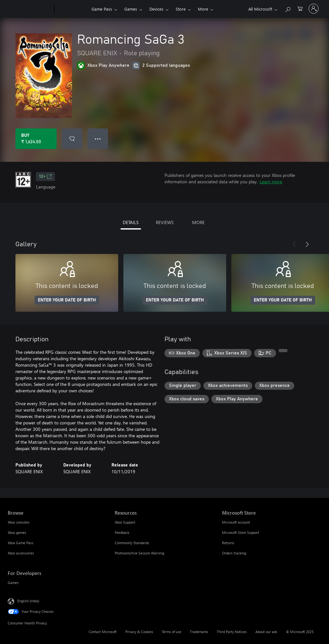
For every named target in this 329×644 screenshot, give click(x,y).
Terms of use (172, 632)
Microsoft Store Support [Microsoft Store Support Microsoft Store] (241, 532)
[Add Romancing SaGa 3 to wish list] (72, 139)
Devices (156, 9)
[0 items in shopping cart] (300, 8)
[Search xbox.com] (288, 8)
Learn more (271, 182)
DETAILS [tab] (131, 222)
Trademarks (199, 632)
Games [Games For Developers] (13, 583)
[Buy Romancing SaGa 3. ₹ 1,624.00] (36, 139)
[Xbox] (72, 9)
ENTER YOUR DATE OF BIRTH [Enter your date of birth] (67, 300)
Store (181, 9)
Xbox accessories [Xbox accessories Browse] (21, 553)
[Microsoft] (30, 9)
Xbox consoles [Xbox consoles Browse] (19, 522)
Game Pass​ (102, 9)
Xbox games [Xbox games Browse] (17, 532)
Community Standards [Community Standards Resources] (132, 543)
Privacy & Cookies (139, 632)
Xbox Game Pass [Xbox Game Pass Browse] (21, 543)
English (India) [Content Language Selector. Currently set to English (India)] (28, 601)
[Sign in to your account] (314, 9)
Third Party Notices (232, 632)
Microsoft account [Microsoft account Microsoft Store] (236, 522)
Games (131, 9)
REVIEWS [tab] (165, 222)
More (203, 9)
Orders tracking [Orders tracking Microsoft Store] (234, 553)
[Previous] (294, 244)
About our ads (266, 632)
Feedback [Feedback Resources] (122, 532)
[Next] (307, 244)
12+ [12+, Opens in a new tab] (45, 177)
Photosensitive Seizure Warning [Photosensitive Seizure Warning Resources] (139, 553)
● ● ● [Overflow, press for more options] (98, 139)
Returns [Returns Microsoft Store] (228, 543)
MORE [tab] (198, 222)
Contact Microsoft (103, 632)
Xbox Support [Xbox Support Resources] (125, 522)
